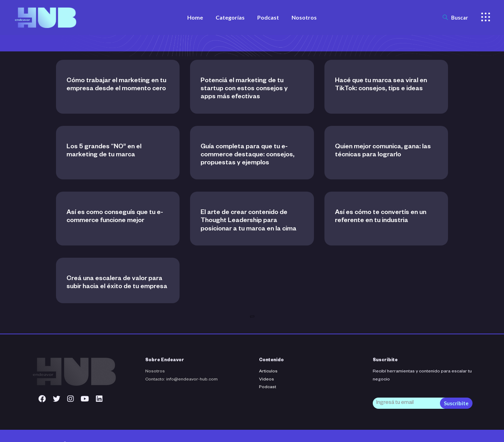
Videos (267, 380)
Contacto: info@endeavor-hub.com (181, 380)
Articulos (268, 372)
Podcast (268, 387)
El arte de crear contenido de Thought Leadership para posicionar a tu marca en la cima (248, 221)
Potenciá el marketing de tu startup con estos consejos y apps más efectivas (244, 89)
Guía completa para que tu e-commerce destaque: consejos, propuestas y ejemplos (247, 155)
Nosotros (155, 372)
